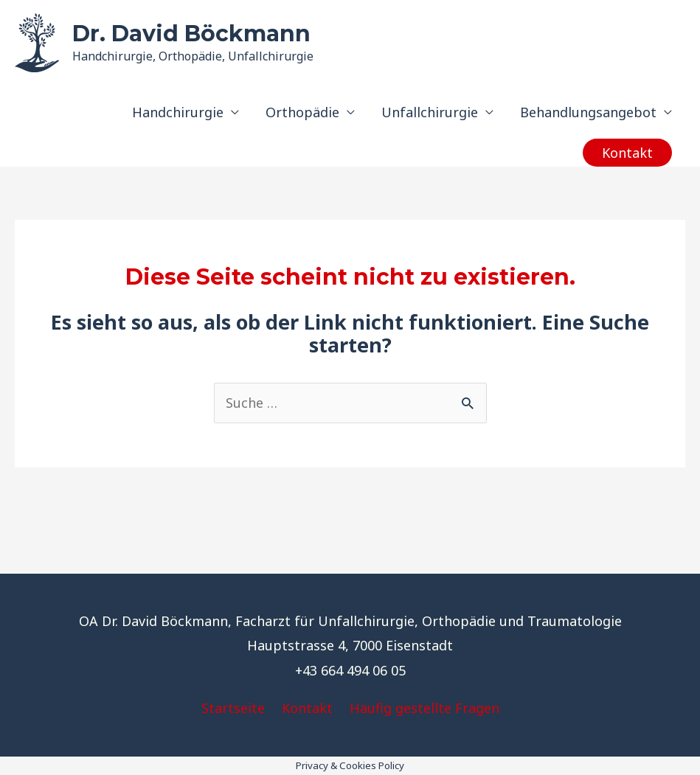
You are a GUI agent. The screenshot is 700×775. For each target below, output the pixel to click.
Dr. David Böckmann (191, 34)
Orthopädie (302, 112)
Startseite (233, 708)
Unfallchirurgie (430, 112)
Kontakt (307, 708)
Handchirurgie (178, 112)
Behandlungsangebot (588, 112)
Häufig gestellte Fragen (424, 708)
